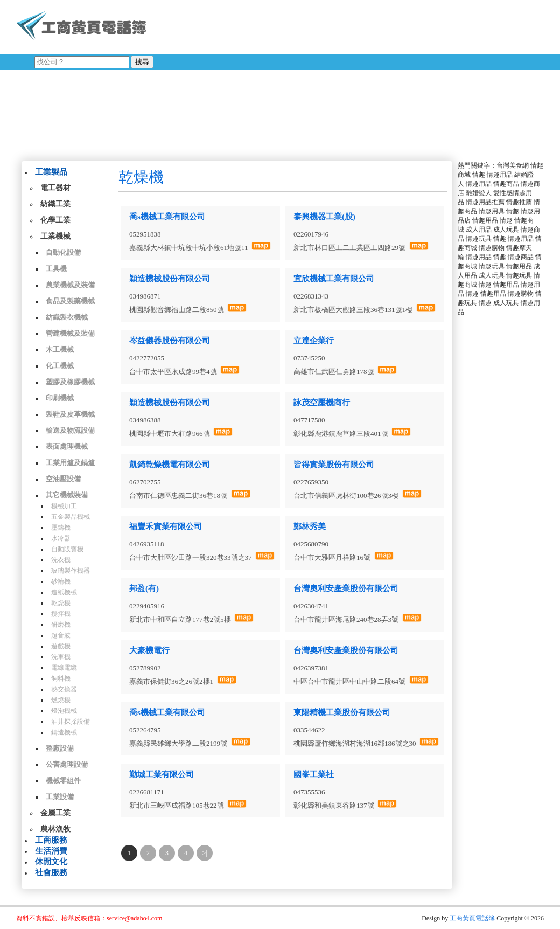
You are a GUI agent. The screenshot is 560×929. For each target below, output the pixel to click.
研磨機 (61, 625)
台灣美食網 (513, 165)
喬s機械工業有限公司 (167, 217)
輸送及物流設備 (70, 430)
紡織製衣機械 (67, 317)
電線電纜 (64, 668)
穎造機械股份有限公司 (170, 279)
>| (204, 853)
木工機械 (60, 349)
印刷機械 (60, 398)
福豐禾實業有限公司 (166, 526)
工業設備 (60, 797)
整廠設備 (60, 748)
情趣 (479, 175)
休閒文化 (51, 862)
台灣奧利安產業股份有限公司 (346, 588)
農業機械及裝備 (70, 285)
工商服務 (51, 840)
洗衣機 (61, 560)
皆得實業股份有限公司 (334, 464)
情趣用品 (500, 175)
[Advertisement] (264, 78)
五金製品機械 (71, 517)
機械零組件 (63, 781)
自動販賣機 (67, 549)
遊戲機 (61, 646)
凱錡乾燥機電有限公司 (170, 464)
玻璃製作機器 (71, 571)
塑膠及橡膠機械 (70, 382)
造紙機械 (64, 592)
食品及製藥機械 (70, 301)
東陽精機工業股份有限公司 (342, 712)
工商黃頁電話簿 (472, 918)
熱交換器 (64, 689)
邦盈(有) (144, 588)
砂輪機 (61, 581)
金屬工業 (55, 813)
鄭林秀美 (310, 526)
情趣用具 (492, 211)
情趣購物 (492, 248)
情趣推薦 (519, 202)
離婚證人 (479, 193)
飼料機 (61, 678)
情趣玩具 (479, 239)
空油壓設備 (63, 479)
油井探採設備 (71, 722)
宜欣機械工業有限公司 (334, 279)
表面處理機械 (67, 446)
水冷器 (61, 538)
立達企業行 (314, 341)
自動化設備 (63, 252)
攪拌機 (61, 614)
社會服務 (51, 872)
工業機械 (55, 236)
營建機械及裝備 (70, 333)
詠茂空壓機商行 (322, 403)
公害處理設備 (67, 764)
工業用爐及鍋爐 (70, 463)
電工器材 (55, 188)
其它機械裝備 (67, 495)
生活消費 (51, 851)
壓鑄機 (61, 528)
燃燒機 (61, 700)
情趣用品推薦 (485, 202)
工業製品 (51, 172)
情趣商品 (506, 184)
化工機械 (60, 366)
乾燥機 (61, 603)
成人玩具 (506, 230)
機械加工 (64, 506)
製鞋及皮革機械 (70, 414)
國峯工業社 (314, 774)
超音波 (61, 635)
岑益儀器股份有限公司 (170, 341)
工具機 (56, 269)
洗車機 (61, 657)
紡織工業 (55, 204)
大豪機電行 (149, 650)
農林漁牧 (55, 829)
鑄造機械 (64, 732)
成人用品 (479, 230)
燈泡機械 (64, 711)
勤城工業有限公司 (162, 774)
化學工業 (55, 220)
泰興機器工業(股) (324, 217)
